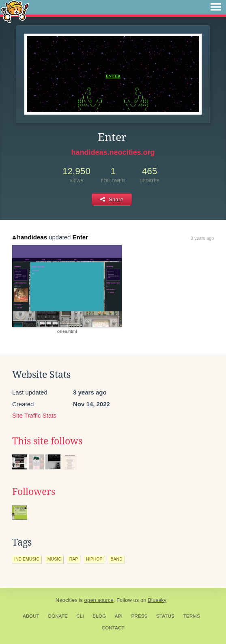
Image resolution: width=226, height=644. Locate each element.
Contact (113, 628)
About (31, 616)
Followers (34, 492)
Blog (99, 616)
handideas (30, 237)
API (119, 616)
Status (165, 616)
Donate (58, 616)
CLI (80, 616)
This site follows (47, 441)
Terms (192, 616)
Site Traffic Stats (34, 415)
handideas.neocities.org (113, 152)
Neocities (67, 600)
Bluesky (157, 600)
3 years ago (202, 238)
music (54, 559)
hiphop (94, 559)
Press (139, 616)
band (117, 559)
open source (99, 600)
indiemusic (27, 559)
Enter (80, 237)
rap (74, 559)
